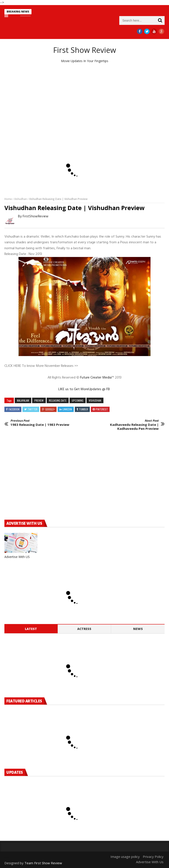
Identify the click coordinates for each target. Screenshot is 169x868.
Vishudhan (20, 199)
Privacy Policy (153, 857)
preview (39, 400)
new (35, 12)
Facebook (14, 409)
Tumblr (84, 409)
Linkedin (67, 409)
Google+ (50, 409)
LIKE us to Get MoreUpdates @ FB (84, 389)
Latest (31, 629)
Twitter (32, 409)
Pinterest (102, 409)
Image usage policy (125, 857)
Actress (84, 629)
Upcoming (78, 400)
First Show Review (85, 50)
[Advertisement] (84, 101)
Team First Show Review (43, 863)
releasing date (58, 400)
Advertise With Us (150, 862)
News (138, 629)
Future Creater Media (96, 378)
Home (8, 199)
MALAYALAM (23, 400)
